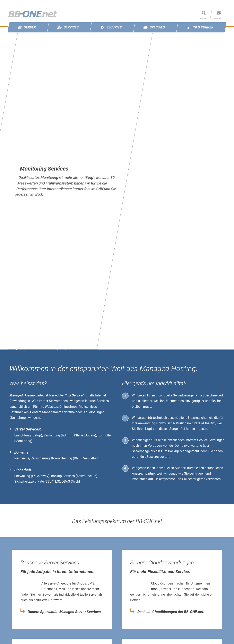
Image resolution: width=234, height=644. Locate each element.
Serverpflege (141, 451)
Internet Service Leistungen (205, 440)
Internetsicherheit (200, 418)
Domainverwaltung (188, 446)
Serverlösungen (184, 395)
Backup (174, 451)
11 (94, 350)
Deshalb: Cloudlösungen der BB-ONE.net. (171, 612)
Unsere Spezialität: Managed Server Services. (65, 612)
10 (86, 350)
